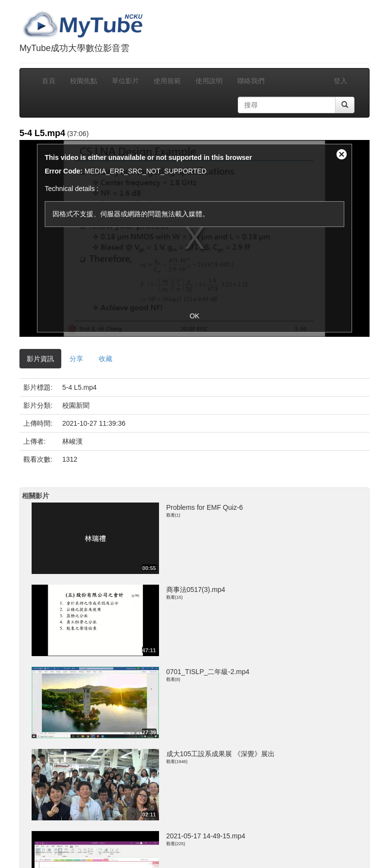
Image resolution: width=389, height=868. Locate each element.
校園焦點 (84, 81)
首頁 (49, 81)
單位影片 (125, 81)
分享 (76, 359)
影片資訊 (40, 359)
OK (194, 316)
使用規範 (167, 81)
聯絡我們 (251, 81)
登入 (340, 81)
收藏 (106, 359)
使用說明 (209, 81)
